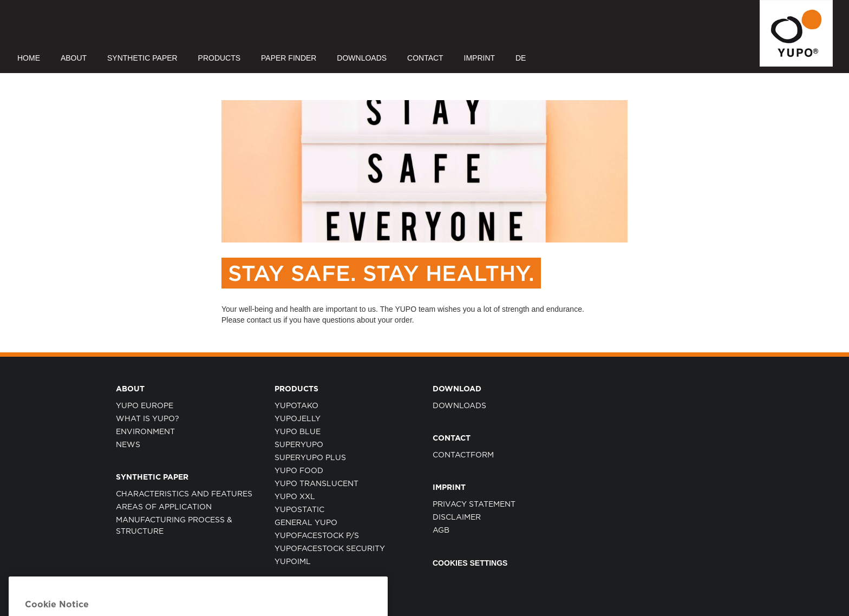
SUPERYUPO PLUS (310, 458)
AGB (441, 530)
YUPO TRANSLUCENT (316, 484)
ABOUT (74, 58)
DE (521, 58)
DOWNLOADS (362, 58)
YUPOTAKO (296, 406)
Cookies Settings (470, 563)
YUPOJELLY (298, 419)
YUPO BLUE (298, 432)
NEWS (128, 445)
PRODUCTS (220, 58)
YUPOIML (293, 562)
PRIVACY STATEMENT (474, 504)
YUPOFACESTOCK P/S (317, 536)
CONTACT (425, 58)
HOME (29, 58)
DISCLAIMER (457, 517)
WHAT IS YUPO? (148, 419)
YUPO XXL (295, 497)
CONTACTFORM (463, 455)
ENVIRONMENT (145, 432)
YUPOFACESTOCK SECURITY (330, 549)
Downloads (459, 406)
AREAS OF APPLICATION (164, 507)
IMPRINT (480, 58)
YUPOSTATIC (299, 510)
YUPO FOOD (299, 471)
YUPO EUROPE (145, 406)
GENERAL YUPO (306, 523)
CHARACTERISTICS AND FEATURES (184, 494)
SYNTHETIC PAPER (142, 58)
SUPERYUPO (299, 445)
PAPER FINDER (289, 58)
